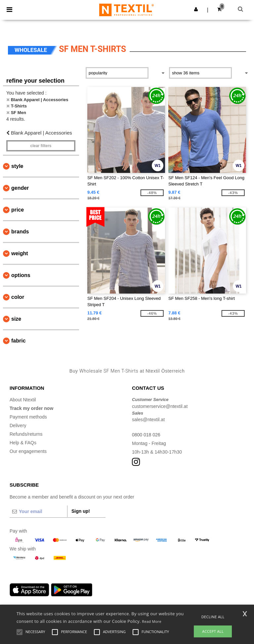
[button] (196, 9)
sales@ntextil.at (148, 420)
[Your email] (38, 511)
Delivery (18, 425)
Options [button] (21, 275)
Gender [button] (20, 188)
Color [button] (18, 297)
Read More (152, 621)
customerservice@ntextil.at (160, 406)
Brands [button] (20, 232)
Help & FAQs (23, 443)
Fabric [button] (19, 341)
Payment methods (28, 417)
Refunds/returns (26, 434)
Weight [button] (20, 253)
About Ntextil (23, 400)
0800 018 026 (146, 435)
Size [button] (16, 319)
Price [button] (18, 210)
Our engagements (28, 451)
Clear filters (41, 146)
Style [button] (17, 166)
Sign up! (81, 511)
